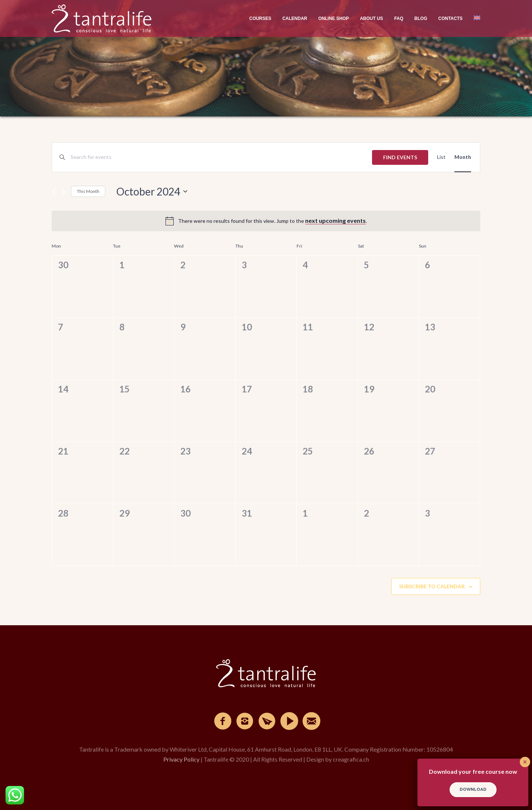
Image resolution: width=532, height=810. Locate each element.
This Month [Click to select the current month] (88, 191)
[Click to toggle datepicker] (152, 191)
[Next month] (63, 192)
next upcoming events (335, 220)
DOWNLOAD (473, 789)
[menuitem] (474, 18)
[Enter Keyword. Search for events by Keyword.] (221, 157)
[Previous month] (54, 192)
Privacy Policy (181, 759)
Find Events (400, 157)
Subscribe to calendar (432, 586)
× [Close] (525, 762)
